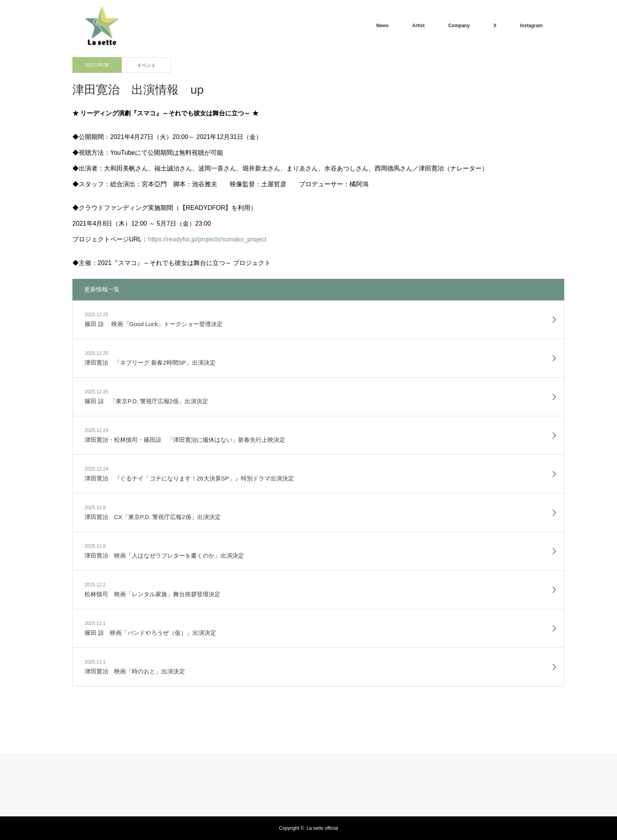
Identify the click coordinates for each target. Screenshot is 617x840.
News (382, 26)
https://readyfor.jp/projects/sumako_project (207, 239)
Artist (418, 26)
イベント (146, 65)
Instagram (531, 26)
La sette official (322, 828)
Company (459, 26)
